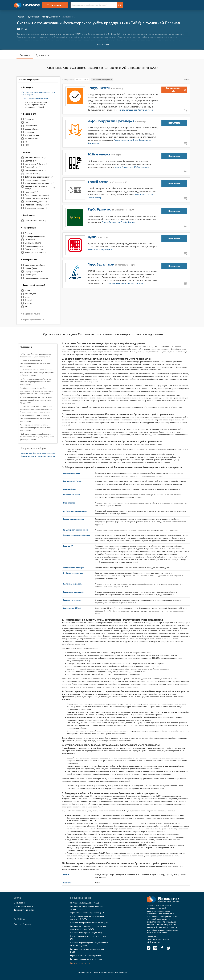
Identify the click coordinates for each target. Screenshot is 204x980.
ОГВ (27, 122)
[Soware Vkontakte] (155, 948)
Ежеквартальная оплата (36, 252)
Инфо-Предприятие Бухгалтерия (111, 121)
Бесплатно (29, 161)
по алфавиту (82, 80)
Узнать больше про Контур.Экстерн (136, 110)
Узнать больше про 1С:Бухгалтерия (131, 167)
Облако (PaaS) (31, 275)
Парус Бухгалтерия (101, 264)
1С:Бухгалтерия (99, 154)
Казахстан (67, 883)
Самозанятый (31, 126)
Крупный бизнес (32, 135)
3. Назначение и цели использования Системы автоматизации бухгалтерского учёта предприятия (37, 372)
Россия (66, 875)
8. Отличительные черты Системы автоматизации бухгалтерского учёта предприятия (36, 418)
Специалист (30, 119)
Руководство (43, 55)
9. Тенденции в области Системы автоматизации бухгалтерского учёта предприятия (36, 428)
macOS (28, 291)
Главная (21, 17)
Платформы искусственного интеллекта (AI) (88, 938)
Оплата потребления (34, 249)
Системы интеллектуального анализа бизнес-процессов (87, 908)
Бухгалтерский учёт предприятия (43, 17)
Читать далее (103, 45)
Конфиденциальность (24, 906)
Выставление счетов (34, 170)
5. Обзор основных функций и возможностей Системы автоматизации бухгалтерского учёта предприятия (37, 391)
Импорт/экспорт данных (36, 180)
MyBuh (92, 237)
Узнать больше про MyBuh (100, 250)
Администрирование (34, 158)
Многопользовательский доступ (36, 188)
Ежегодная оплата (33, 243)
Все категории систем (80, 963)
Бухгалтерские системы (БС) (36, 98)
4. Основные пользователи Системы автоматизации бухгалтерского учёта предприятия (36, 382)
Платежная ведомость (35, 202)
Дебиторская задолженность (38, 177)
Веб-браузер (30, 294)
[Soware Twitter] (169, 948)
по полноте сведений (102, 80)
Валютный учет (32, 167)
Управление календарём (36, 205)
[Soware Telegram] (149, 948)
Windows (29, 303)
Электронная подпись (35, 208)
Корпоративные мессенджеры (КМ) (86, 956)
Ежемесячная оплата (34, 246)
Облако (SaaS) (31, 268)
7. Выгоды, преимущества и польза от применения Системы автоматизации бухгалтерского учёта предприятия (36, 409)
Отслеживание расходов (36, 195)
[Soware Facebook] (162, 948)
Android (28, 300)
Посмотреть (174, 123)
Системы (25, 55)
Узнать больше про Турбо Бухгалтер (119, 222)
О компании (19, 903)
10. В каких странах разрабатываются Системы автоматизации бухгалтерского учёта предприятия (37, 437)
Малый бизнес (31, 139)
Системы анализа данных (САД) (84, 903)
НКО (27, 145)
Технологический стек (24, 910)
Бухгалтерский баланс (35, 164)
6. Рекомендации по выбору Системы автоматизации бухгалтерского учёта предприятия (36, 400)
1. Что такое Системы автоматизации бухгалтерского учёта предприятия (36, 355)
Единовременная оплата (36, 236)
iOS (26, 307)
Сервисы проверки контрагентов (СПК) (88, 913)
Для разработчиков (23, 924)
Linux (27, 297)
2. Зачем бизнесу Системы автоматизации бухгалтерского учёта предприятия (36, 363)
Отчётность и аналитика (36, 198)
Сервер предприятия (34, 271)
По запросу (30, 240)
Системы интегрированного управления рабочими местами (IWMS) (88, 928)
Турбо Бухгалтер (99, 209)
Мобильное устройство (35, 265)
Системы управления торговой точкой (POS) (87, 951)
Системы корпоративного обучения (86, 959)
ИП (26, 142)
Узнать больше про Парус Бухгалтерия (125, 283)
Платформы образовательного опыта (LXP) (89, 923)
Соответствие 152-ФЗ (34, 221)
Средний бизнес (32, 129)
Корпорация (30, 132)
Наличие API (30, 192)
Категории (54, 5)
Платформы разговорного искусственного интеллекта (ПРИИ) (89, 944)
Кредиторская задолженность (38, 183)
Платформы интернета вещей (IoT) (86, 933)
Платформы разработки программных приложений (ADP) (87, 918)
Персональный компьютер (37, 278)
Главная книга (31, 174)
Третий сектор (98, 182)
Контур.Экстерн (99, 88)
